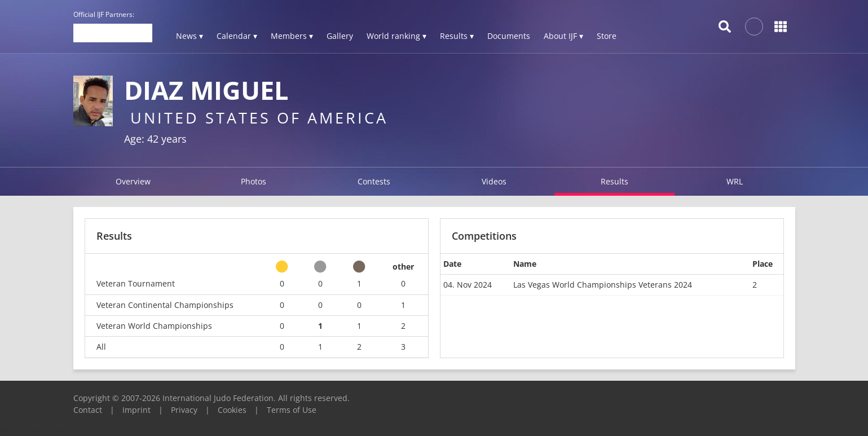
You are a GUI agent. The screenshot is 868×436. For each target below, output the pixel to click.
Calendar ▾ (237, 36)
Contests (374, 181)
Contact (88, 410)
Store (607, 36)
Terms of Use (292, 410)
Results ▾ (457, 36)
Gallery (340, 36)
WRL (735, 181)
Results (614, 181)
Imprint (136, 410)
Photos (254, 181)
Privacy (184, 410)
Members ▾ (292, 36)
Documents (509, 36)
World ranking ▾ (396, 36)
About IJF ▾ (563, 36)
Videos (494, 181)
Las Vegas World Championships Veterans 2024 (603, 285)
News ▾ (190, 36)
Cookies (232, 410)
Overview (133, 181)
